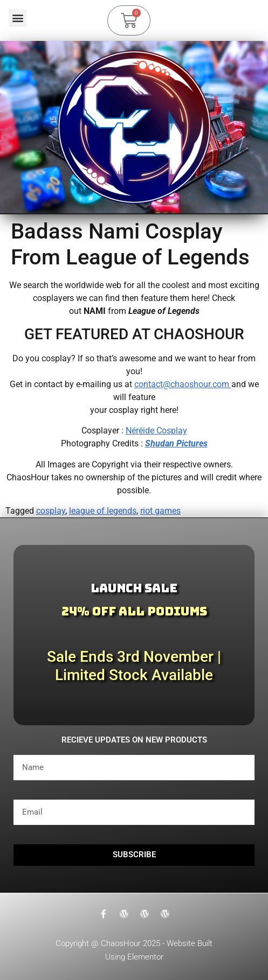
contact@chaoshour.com (183, 384)
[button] (18, 18)
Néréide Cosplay (156, 430)
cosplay (51, 511)
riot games (160, 511)
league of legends (103, 511)
